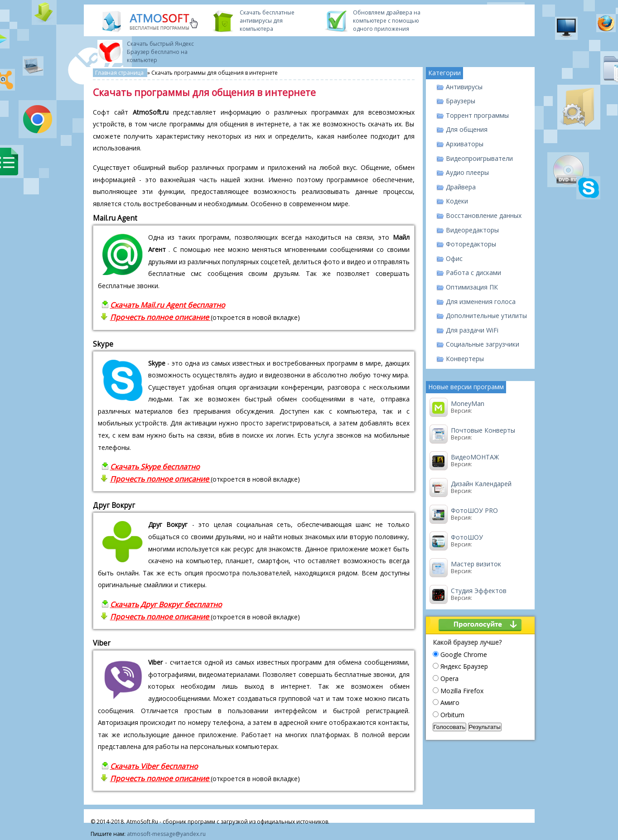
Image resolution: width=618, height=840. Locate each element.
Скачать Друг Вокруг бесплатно (166, 604)
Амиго (450, 702)
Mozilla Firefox (462, 691)
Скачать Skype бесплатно (155, 467)
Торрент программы (477, 115)
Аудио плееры (467, 172)
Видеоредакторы (472, 230)
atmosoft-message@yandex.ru (166, 834)
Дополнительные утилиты (486, 316)
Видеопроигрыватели (479, 158)
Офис (454, 258)
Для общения (467, 129)
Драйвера (461, 187)
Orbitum (452, 715)
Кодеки (457, 201)
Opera (449, 678)
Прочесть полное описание (160, 317)
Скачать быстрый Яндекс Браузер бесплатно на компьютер (160, 52)
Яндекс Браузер (464, 666)
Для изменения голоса (481, 302)
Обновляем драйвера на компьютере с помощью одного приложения (387, 21)
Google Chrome (464, 654)
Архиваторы (465, 144)
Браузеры (461, 101)
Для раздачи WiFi (472, 330)
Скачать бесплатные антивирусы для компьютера (267, 21)
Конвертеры (465, 359)
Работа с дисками (473, 273)
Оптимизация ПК (472, 287)
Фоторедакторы (471, 244)
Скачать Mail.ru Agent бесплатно (168, 305)
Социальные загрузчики (483, 344)
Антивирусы (464, 87)
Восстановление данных (484, 215)
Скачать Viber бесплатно (154, 766)
